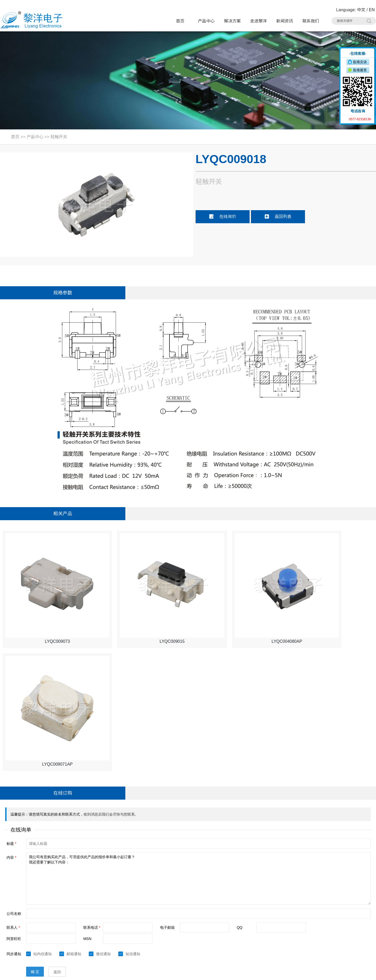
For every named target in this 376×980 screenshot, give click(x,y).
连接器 (229, 937)
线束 (168, 937)
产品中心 (206, 21)
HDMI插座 (172, 917)
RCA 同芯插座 (294, 927)
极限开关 (231, 897)
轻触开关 (59, 137)
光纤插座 (112, 937)
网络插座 (231, 917)
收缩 (336, 67)
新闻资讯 (285, 21)
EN (372, 10)
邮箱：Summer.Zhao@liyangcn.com (36, 937)
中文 (361, 10)
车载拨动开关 (294, 937)
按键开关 (290, 897)
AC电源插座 (174, 927)
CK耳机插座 (233, 927)
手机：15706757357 (22, 927)
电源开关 (231, 907)
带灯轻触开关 (115, 897)
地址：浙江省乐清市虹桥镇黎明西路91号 (40, 898)
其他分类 (171, 947)
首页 (180, 21)
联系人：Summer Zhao (24, 917)
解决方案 (232, 21)
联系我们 (311, 21)
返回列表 (278, 216)
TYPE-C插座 (115, 917)
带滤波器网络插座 (297, 917)
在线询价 (222, 216)
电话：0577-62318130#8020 (29, 907)
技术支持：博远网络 (357, 972)
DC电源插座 (114, 927)
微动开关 (112, 907)
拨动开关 (171, 907)
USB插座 (290, 907)
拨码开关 (112, 947)
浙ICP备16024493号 (320, 972)
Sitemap (82, 972)
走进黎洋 (258, 21)
